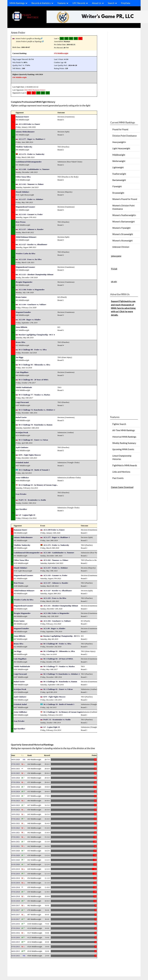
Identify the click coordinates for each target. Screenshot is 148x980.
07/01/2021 (16, 837)
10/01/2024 (16, 778)
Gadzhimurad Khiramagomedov (29, 162)
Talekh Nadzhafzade (24, 387)
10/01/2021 (16, 833)
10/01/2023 (16, 796)
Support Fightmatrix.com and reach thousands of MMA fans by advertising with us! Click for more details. (123, 308)
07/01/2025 (16, 764)
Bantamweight (119, 180)
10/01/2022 (16, 814)
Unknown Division (121, 247)
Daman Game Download (122, 487)
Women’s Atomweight (122, 241)
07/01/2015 (16, 947)
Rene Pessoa (21, 222)
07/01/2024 (16, 782)
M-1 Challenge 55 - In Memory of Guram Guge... (38, 485)
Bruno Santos (21, 297)
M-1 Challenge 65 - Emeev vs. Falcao (33, 440)
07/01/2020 (16, 855)
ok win (114, 281)
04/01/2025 (16, 769)
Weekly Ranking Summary (124, 443)
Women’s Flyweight (121, 228)
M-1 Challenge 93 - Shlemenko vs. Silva (34, 365)
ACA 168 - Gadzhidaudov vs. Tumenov (34, 169)
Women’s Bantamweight (124, 222)
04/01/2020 (16, 860)
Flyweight (117, 186)
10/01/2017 (16, 905)
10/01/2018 (16, 887)
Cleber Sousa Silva (23, 177)
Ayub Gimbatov (22, 447)
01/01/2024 (16, 791)
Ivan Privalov (21, 494)
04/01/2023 (16, 805)
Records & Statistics (41, 3)
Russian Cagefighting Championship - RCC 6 (37, 335)
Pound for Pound (120, 129)
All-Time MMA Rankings (124, 430)
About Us (97, 3)
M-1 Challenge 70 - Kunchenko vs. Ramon (36, 425)
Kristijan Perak (22, 432)
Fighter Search (119, 424)
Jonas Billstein (21, 327)
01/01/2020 (16, 864)
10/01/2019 (16, 869)
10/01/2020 (16, 851)
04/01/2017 (16, 915)
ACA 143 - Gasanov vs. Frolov (31, 214)
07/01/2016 (16, 928)
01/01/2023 (16, 810)
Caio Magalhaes (22, 372)
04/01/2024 (16, 787)
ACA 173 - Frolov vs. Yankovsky (32, 154)
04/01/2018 (16, 896)
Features (62, 3)
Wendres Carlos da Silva (25, 253)
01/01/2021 (16, 846)
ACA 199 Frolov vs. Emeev (29, 124)
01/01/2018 (16, 901)
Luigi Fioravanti (22, 402)
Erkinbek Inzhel (22, 462)
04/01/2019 (16, 878)
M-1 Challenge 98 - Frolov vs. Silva (33, 350)
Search (111, 3)
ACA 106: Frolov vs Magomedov (32, 290)
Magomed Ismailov (23, 312)
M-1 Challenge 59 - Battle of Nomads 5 (34, 470)
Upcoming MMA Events (123, 449)
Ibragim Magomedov (24, 282)
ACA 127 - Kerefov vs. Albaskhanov (33, 244)
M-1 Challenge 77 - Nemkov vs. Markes (34, 395)
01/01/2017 (16, 919)
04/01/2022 (16, 823)
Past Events (118, 478)
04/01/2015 (16, 951)
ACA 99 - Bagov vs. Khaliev (30, 320)
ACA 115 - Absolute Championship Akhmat (36, 274)
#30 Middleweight (20, 77)
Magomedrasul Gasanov (25, 207)
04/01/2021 (16, 842)
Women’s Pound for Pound (125, 199)
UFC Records (79, 3)
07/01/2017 (16, 910)
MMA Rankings (17, 3)
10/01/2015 (16, 942)
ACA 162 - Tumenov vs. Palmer (31, 184)
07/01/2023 (16, 801)
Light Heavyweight (121, 148)
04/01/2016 (16, 933)
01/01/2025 (16, 773)
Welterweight (119, 161)
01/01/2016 (16, 937)
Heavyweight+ (119, 142)
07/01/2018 (16, 892)
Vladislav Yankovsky (24, 147)
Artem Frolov (18, 33)
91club (114, 269)
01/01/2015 (16, 956)
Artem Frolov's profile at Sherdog (28, 38)
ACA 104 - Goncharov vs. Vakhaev (32, 304)
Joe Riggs (19, 357)
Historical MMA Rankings (124, 437)
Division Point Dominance (125, 136)
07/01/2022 (16, 819)
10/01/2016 (16, 924)
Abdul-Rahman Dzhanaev (26, 237)
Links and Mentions (121, 472)
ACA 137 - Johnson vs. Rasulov (31, 229)
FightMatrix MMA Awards (125, 465)
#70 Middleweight (61, 53)
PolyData (126, 3)
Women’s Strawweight (123, 234)
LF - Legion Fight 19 (27, 515)
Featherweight (119, 174)
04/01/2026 (16, 759)
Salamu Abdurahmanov (25, 132)
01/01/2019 (16, 883)
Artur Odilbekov (22, 478)
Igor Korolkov (21, 509)
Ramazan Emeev (39, 90)
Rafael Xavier (21, 417)
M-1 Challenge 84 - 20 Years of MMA (34, 380)
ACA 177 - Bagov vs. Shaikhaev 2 (32, 139)
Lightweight (118, 167)
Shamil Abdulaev (22, 192)
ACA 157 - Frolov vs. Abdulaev (31, 199)
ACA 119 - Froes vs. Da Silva (30, 259)
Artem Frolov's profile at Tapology (29, 41)
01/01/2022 (16, 828)
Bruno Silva (20, 342)
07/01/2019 (16, 874)
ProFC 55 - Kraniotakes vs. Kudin (32, 500)
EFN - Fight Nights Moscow (30, 455)
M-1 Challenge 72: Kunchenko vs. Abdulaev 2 (37, 410)
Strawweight (118, 193)
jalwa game (116, 256)
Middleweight (119, 155)
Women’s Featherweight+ (124, 215)
